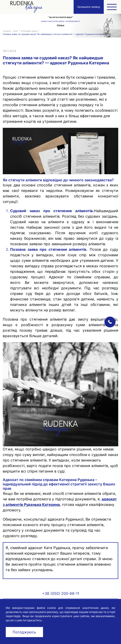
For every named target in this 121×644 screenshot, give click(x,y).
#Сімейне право (29, 31)
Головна (7, 31)
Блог (16, 31)
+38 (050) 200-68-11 (61, 593)
